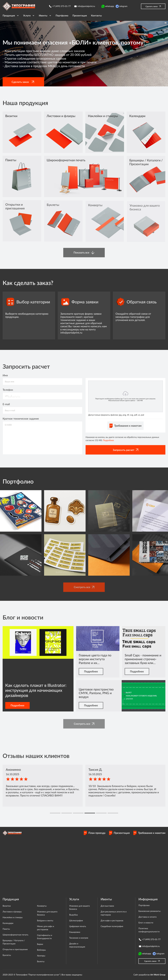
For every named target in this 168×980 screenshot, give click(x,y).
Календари (8, 923)
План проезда (95, 833)
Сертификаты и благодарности (44, 937)
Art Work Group (158, 975)
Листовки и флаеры (12, 912)
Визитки (7, 906)
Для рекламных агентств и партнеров (114, 913)
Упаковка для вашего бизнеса (47, 913)
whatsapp (108, 6)
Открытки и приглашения (15, 949)
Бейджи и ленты (45, 921)
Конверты (42, 906)
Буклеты (7, 955)
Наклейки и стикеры (13, 917)
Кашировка (75, 932)
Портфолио (144, 905)
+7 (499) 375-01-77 (60, 6)
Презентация (119, 833)
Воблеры (41, 950)
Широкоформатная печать (15, 935)
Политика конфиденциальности (149, 930)
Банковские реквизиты (149, 911)
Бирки (40, 944)
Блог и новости (146, 923)
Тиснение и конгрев (79, 938)
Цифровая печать (78, 926)
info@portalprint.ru (84, 6)
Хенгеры (41, 956)
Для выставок (107, 906)
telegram (122, 6)
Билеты (41, 961)
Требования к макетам (149, 833)
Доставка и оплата (148, 917)
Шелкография (76, 921)
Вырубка (73, 915)
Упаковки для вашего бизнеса (80, 907)
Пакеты (6, 929)
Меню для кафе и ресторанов (45, 928)
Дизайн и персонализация (77, 945)
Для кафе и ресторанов (112, 921)
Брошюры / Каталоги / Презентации (14, 942)
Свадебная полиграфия (112, 926)
